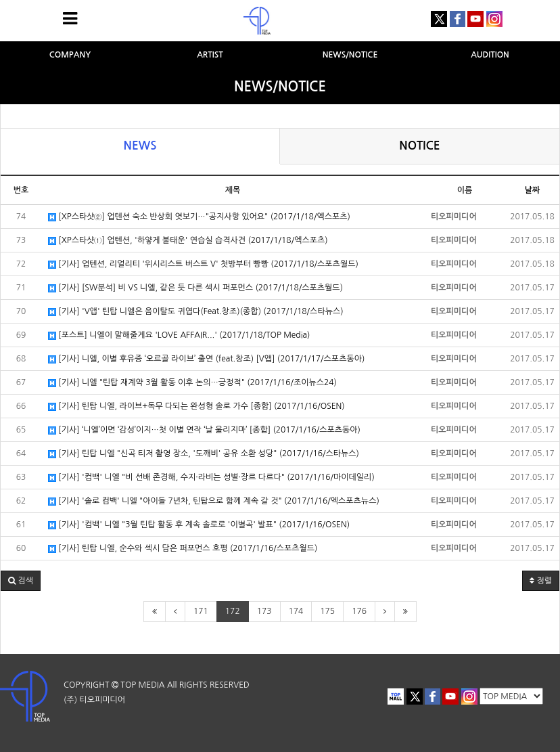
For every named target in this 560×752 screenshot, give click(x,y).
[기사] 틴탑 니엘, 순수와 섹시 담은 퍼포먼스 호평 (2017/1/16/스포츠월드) (183, 549)
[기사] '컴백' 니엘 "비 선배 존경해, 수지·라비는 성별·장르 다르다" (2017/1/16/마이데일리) (211, 478)
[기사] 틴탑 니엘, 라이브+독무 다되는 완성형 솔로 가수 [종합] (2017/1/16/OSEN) (196, 406)
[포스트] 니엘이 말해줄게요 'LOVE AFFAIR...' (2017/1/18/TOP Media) (179, 335)
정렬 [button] (541, 581)
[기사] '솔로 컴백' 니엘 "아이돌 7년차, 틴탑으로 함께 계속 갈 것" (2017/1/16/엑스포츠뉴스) (214, 501)
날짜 (533, 190)
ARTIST (210, 55)
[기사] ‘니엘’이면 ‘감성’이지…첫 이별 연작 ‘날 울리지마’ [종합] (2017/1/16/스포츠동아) (204, 430)
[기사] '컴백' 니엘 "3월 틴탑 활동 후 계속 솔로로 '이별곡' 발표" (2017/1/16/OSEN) (199, 525)
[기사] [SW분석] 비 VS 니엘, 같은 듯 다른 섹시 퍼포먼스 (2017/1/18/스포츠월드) (195, 288)
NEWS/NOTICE (350, 55)
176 (359, 611)
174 (296, 611)
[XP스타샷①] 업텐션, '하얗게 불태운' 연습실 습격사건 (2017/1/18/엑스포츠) (188, 241)
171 (201, 611)
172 (233, 611)
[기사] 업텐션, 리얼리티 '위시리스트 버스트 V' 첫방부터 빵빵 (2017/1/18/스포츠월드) (203, 264)
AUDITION (490, 55)
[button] (21, 581)
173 (264, 611)
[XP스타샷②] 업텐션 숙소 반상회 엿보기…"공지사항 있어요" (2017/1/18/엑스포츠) (199, 217)
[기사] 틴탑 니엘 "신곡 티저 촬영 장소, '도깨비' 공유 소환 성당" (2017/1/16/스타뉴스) (204, 454)
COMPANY (70, 55)
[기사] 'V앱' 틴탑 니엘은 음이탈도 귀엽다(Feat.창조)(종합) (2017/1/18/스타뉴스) (196, 312)
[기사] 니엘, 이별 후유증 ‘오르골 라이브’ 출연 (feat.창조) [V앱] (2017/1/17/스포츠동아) (206, 359)
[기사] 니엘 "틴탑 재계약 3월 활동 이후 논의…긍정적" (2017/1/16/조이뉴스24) (192, 383)
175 (327, 611)
